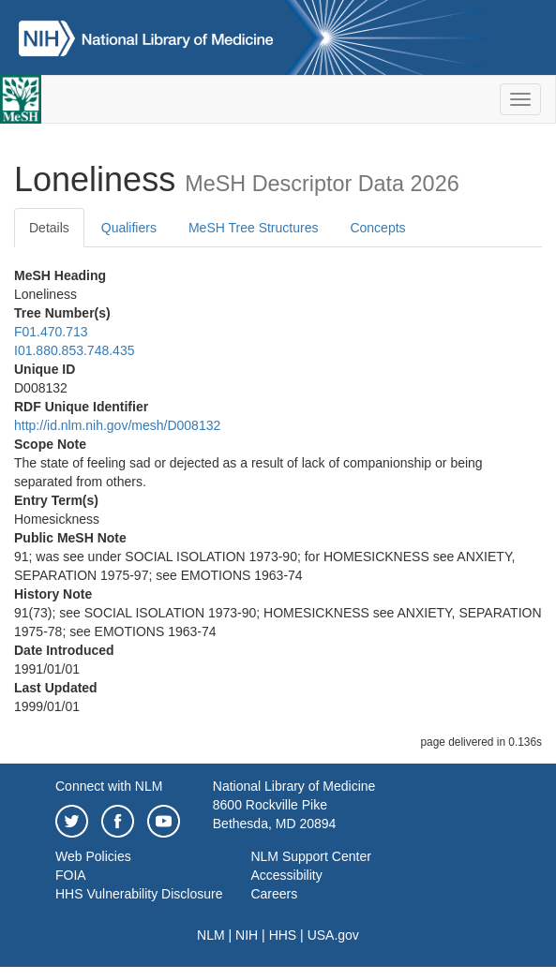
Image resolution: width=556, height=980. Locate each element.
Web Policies (93, 856)
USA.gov (333, 935)
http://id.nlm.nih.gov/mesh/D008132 (117, 425)
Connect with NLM (109, 786)
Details (49, 228)
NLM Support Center (310, 856)
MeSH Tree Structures (254, 228)
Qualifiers (129, 228)
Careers (274, 894)
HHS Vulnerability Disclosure (139, 894)
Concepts (377, 228)
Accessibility (286, 875)
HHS (283, 935)
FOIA (71, 875)
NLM (211, 935)
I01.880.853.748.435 (74, 350)
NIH (247, 935)
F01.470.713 (51, 332)
